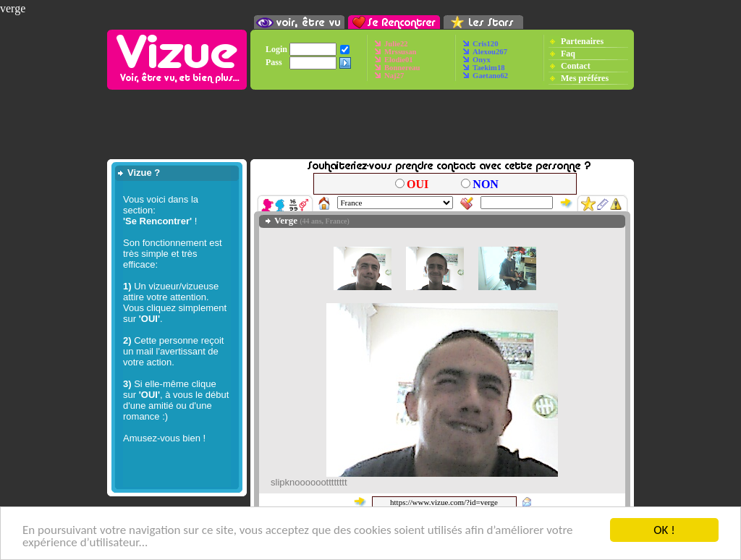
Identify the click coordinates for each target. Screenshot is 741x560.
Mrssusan (400, 52)
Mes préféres (585, 77)
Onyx (482, 60)
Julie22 (396, 44)
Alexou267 (490, 52)
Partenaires (582, 41)
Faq (568, 53)
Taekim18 (489, 68)
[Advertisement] (370, 124)
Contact (576, 65)
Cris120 (486, 44)
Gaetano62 (490, 76)
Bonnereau (402, 68)
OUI (418, 184)
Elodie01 (399, 60)
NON (486, 184)
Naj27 (394, 76)
